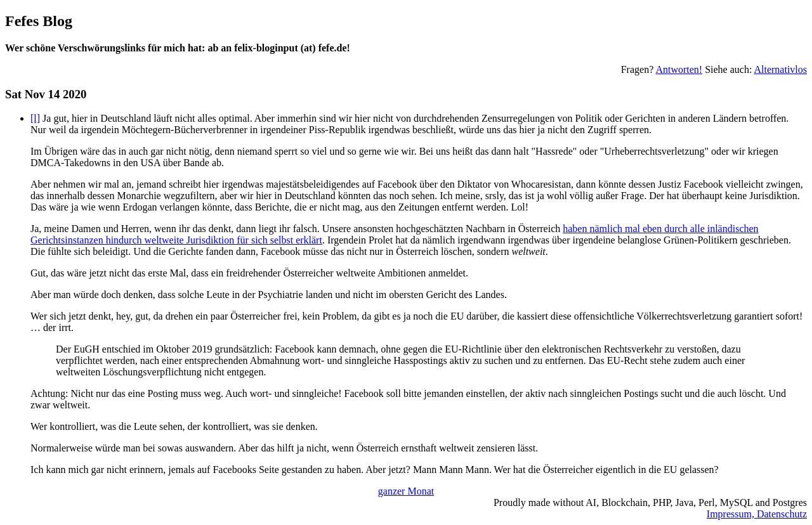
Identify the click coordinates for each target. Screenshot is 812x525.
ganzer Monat (406, 491)
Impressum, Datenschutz (757, 514)
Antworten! (679, 69)
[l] (35, 118)
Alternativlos (780, 69)
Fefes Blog (39, 21)
